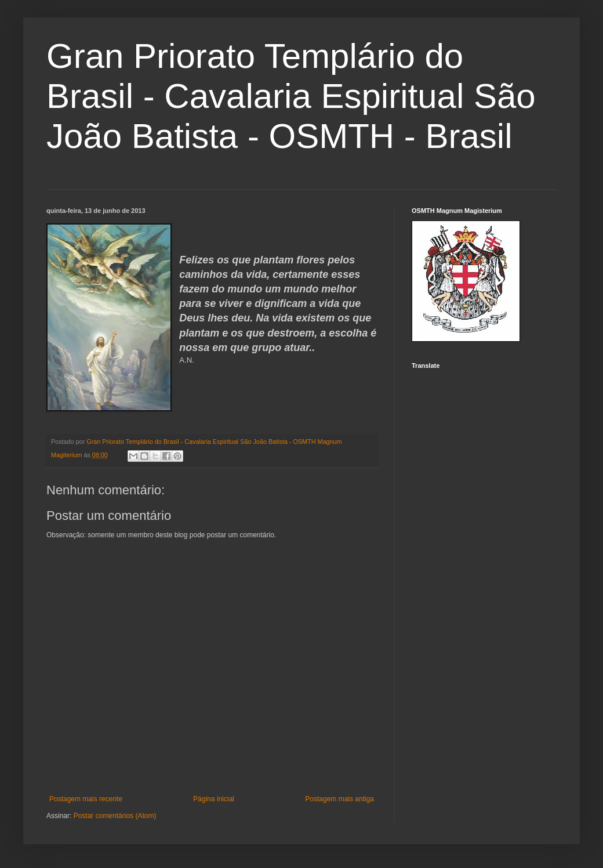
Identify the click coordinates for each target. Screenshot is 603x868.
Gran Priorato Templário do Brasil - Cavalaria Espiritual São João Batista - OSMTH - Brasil (291, 96)
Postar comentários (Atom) (115, 816)
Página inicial (214, 799)
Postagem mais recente (86, 799)
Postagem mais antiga (339, 799)
